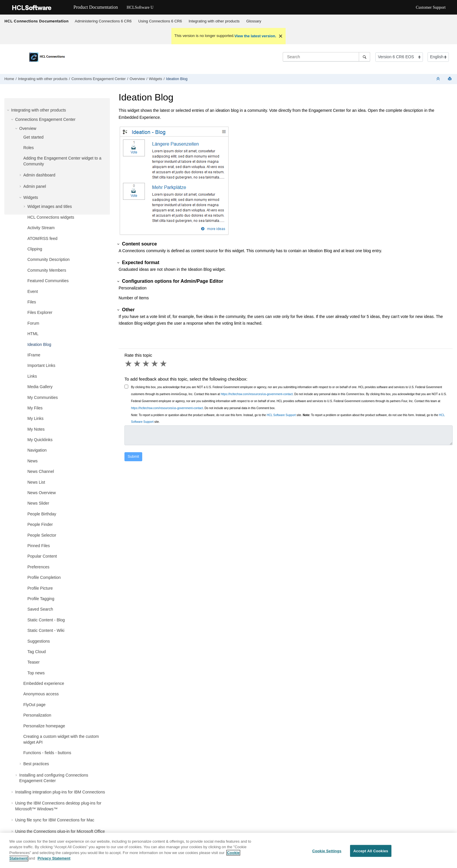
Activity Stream (41, 228)
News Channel (41, 471)
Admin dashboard (39, 175)
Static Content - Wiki (46, 630)
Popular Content (42, 556)
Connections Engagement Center (99, 79)
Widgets (156, 79)
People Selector (42, 535)
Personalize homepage (44, 726)
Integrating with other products (214, 21)
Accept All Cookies (371, 854)
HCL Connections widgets (51, 217)
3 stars (146, 364)
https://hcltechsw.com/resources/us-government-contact (257, 394)
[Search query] (326, 57)
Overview (137, 79)
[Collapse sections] (439, 79)
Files (32, 302)
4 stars (155, 364)
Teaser (34, 662)
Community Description (49, 259)
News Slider (38, 503)
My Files (35, 408)
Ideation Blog (177, 79)
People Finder (40, 524)
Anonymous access (41, 694)
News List (36, 482)
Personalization (37, 715)
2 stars (138, 364)
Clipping (35, 249)
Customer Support (431, 7)
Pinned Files (39, 546)
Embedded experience (44, 683)
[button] (9, 110)
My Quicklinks (40, 440)
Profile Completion (44, 577)
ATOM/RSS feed (42, 238)
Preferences (38, 567)
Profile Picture (40, 588)
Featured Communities (48, 281)
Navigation (37, 450)
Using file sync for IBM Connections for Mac (55, 820)
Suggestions (39, 641)
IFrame (34, 355)
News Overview (42, 493)
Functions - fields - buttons (47, 753)
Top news (36, 673)
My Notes (36, 429)
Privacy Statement (54, 862)
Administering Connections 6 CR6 (103, 21)
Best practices (36, 764)
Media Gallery (40, 387)
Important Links (41, 365)
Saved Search (40, 609)
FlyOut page (34, 705)
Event (33, 291)
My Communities (43, 397)
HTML (33, 334)
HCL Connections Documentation (36, 21)
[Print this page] (450, 79)
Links (32, 376)
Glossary (254, 21)
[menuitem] (103, 21)
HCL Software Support (281, 415)
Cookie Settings (327, 854)
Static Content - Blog (46, 620)
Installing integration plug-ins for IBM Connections (60, 792)
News (32, 461)
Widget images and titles (50, 206)
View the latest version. (255, 36)
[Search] (364, 57)
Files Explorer (40, 312)
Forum (33, 323)
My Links (35, 418)
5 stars (164, 364)
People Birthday (42, 514)
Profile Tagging (41, 599)
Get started (33, 137)
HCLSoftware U (140, 7)
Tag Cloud (37, 652)
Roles (29, 148)
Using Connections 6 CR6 (160, 21)
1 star (129, 364)
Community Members (47, 270)
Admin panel (35, 186)
